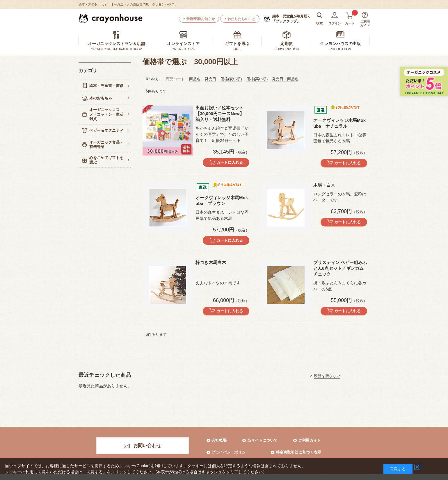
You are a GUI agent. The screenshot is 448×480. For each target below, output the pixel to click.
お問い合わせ (147, 446)
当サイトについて (262, 440)
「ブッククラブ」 (291, 19)
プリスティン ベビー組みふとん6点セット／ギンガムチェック (340, 268)
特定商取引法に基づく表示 (298, 452)
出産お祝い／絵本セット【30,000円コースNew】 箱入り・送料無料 (220, 114)
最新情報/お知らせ (201, 19)
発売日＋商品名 (285, 79)
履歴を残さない (327, 375)
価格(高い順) (257, 79)
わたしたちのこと (241, 19)
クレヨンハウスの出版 (340, 44)
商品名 (195, 79)
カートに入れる (230, 162)
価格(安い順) (231, 79)
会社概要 (219, 440)
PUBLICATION (340, 49)
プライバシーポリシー (230, 452)
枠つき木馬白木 (211, 262)
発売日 (210, 79)
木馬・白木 (324, 185)
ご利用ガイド (310, 440)
